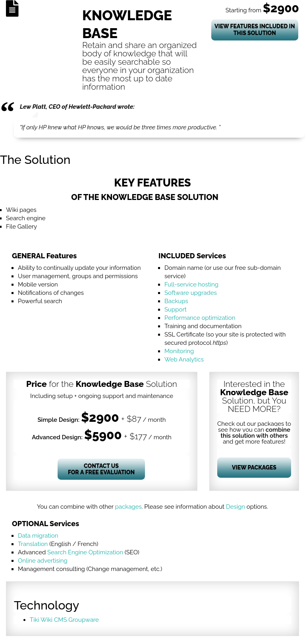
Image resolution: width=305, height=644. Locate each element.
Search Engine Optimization (85, 552)
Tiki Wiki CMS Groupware (64, 620)
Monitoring (179, 351)
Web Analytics (184, 359)
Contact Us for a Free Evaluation (101, 469)
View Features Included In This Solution (255, 30)
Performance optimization (200, 318)
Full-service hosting (191, 285)
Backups (176, 301)
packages (128, 507)
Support (176, 310)
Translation (33, 544)
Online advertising (43, 561)
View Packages (254, 467)
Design (236, 507)
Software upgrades (191, 293)
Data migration (38, 536)
